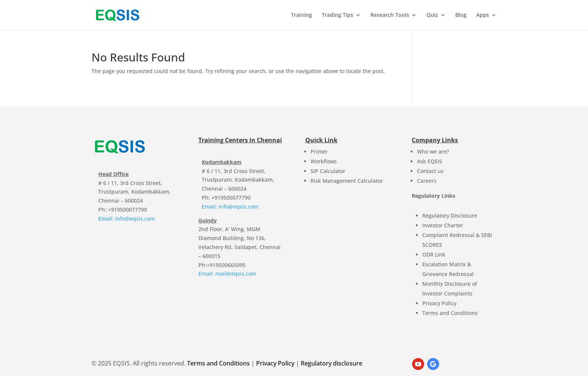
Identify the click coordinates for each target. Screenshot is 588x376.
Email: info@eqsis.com (127, 219)
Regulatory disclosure (331, 363)
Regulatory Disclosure (450, 216)
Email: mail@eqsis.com (227, 274)
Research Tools (390, 15)
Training (301, 15)
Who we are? (433, 151)
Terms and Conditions (450, 313)
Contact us (430, 171)
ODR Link (434, 254)
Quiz (432, 15)
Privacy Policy (439, 303)
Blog (461, 15)
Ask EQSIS (430, 161)
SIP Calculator (328, 171)
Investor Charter (443, 225)
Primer (319, 151)
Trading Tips (337, 15)
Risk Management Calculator (347, 181)
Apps (483, 15)
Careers (427, 181)
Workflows (324, 161)
